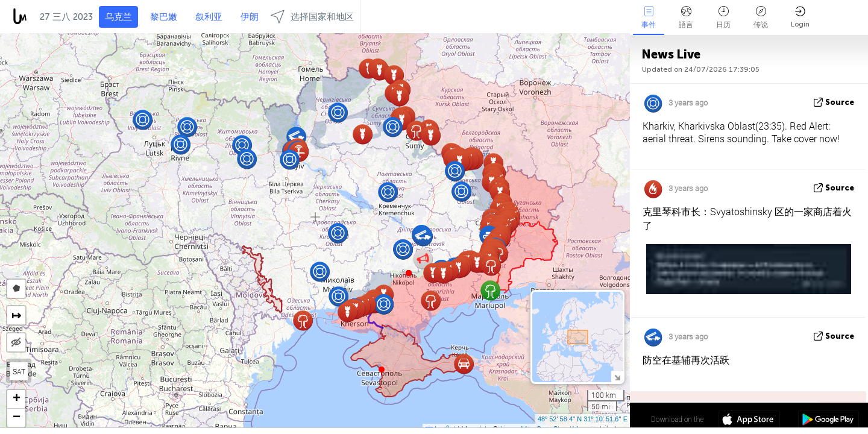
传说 (761, 17)
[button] (409, 273)
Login (800, 17)
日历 (723, 17)
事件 (649, 17)
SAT (19, 371)
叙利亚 (209, 17)
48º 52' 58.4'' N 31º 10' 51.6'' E (583, 419)
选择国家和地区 (312, 17)
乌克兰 (118, 17)
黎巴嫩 (164, 17)
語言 (686, 17)
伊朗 (250, 17)
